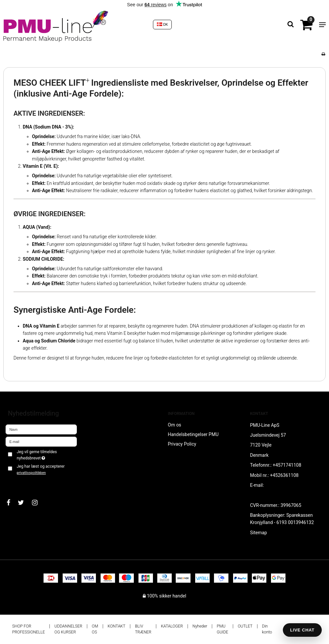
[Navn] (41, 429)
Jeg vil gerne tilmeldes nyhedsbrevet (46, 454)
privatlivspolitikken (31, 473)
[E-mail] (41, 441)
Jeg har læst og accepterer (41, 469)
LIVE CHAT (302, 630)
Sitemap (259, 533)
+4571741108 (287, 465)
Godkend (22, 483)
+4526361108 (284, 475)
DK (163, 24)
